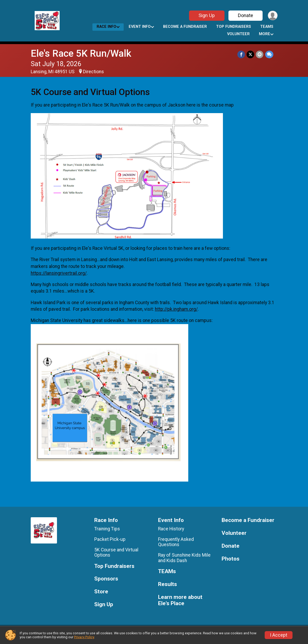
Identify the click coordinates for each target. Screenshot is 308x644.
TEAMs (267, 27)
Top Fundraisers (234, 27)
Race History (171, 529)
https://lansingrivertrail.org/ (59, 273)
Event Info (140, 27)
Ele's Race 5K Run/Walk (81, 53)
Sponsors (106, 579)
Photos (231, 559)
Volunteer (238, 34)
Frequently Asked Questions (176, 542)
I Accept (279, 635)
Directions (93, 72)
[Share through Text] (269, 54)
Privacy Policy (84, 637)
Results (168, 584)
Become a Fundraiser (185, 27)
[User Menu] (273, 16)
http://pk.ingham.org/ (176, 309)
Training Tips (107, 529)
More (265, 34)
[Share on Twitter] (251, 54)
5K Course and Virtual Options (116, 552)
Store (101, 592)
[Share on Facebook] (241, 54)
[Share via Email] (260, 54)
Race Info (106, 27)
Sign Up (206, 15)
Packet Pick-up (110, 539)
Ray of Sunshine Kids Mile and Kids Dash (184, 558)
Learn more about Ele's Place (180, 600)
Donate (245, 15)
